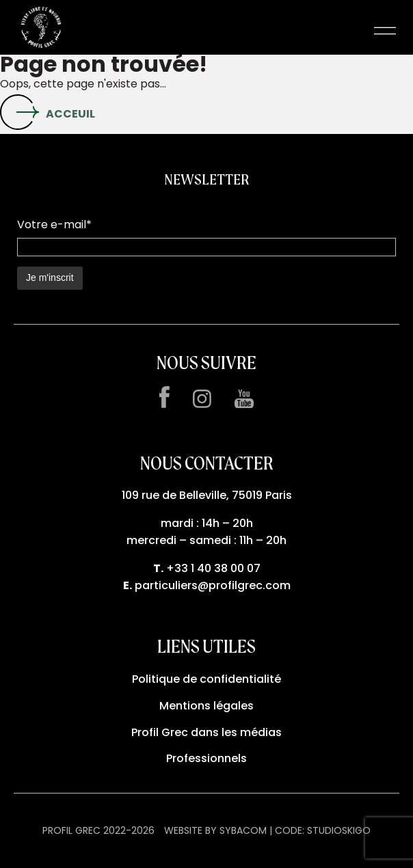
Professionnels (206, 758)
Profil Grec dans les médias (206, 732)
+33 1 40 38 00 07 (213, 568)
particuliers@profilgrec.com (213, 585)
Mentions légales (206, 706)
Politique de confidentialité (206, 679)
